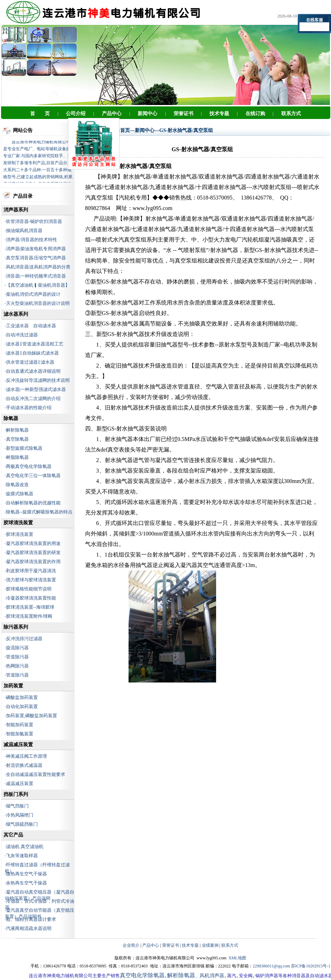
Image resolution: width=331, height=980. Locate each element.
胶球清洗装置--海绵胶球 (30, 607)
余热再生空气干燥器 (26, 883)
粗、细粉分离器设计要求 (31, 919)
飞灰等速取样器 (22, 856)
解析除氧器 (17, 430)
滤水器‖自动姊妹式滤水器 (32, 353)
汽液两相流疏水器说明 (29, 928)
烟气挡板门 (17, 806)
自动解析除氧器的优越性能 (33, 503)
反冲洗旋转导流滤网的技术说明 (38, 380)
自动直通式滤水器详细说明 (33, 371)
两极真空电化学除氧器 (29, 466)
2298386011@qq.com (271, 966)
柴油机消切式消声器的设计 (33, 294)
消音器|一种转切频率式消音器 (36, 276)
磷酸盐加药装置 (22, 697)
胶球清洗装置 (20, 534)
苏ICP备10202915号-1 (311, 966)
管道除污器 (17, 657)
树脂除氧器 (17, 457)
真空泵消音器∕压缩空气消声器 (36, 258)
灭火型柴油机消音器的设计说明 (38, 303)
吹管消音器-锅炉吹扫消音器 (34, 221)
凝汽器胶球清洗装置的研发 (33, 552)
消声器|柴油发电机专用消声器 (36, 249)
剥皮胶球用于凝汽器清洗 (31, 571)
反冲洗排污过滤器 (24, 639)
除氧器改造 (17, 485)
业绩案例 (210, 945)
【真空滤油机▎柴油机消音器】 (38, 285)
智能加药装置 (20, 725)
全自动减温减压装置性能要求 (36, 774)
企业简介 (131, 945)
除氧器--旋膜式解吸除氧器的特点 (39, 512)
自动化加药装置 (22, 706)
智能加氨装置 (20, 734)
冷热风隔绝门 (20, 815)
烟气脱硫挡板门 (22, 824)
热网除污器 (17, 666)
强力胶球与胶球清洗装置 (31, 580)
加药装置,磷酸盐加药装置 (32, 716)
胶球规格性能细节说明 (29, 589)
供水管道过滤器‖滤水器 (30, 362)
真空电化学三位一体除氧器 (33, 475)
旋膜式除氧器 (20, 494)
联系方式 (230, 945)
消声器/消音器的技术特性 (32, 240)
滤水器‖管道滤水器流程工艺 (35, 344)
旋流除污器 (17, 648)
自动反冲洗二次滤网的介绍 (33, 398)
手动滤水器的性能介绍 (29, 408)
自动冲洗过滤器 (22, 335)
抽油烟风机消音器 (24, 230)
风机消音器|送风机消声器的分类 (38, 267)
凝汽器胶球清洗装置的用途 (33, 543)
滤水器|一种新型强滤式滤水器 (36, 389)
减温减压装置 (20, 783)
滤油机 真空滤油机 (25, 846)
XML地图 (237, 958)
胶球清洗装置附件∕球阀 (29, 616)
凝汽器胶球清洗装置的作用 (33, 562)
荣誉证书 (171, 945)
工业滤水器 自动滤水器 (31, 326)
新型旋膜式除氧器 (24, 448)
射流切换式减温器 (24, 765)
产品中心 (151, 945)
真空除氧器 (17, 439)
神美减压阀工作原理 (26, 756)
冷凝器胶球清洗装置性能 (31, 598)
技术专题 (190, 945)
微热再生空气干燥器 (26, 874)
